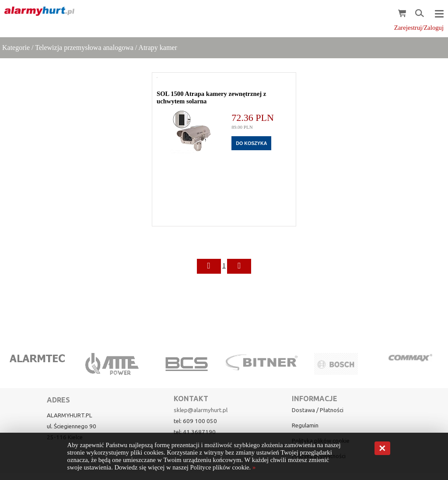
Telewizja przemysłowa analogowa (84, 48)
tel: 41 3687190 (195, 432)
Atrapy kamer (157, 48)
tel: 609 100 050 (195, 421)
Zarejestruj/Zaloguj (419, 28)
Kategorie (16, 48)
